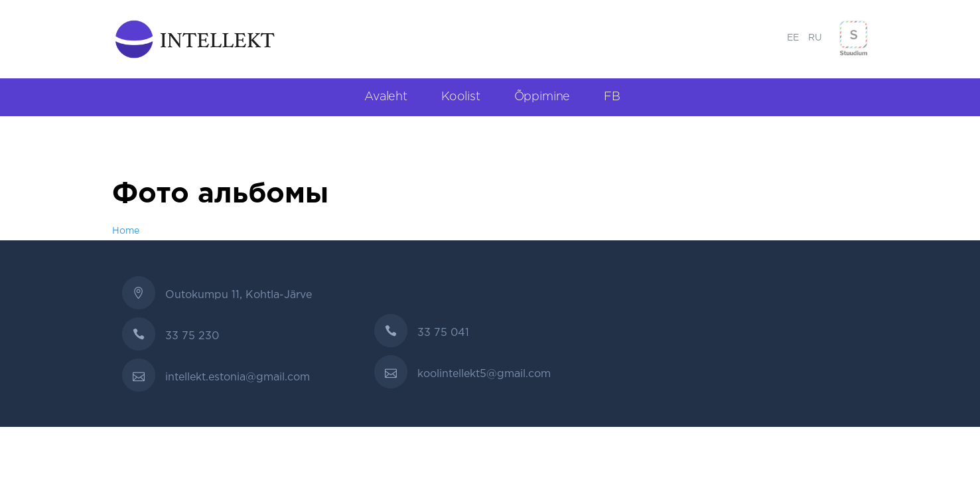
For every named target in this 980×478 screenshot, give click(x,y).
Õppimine (542, 97)
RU (815, 38)
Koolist (461, 97)
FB (612, 97)
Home (126, 231)
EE (793, 38)
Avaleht (386, 97)
